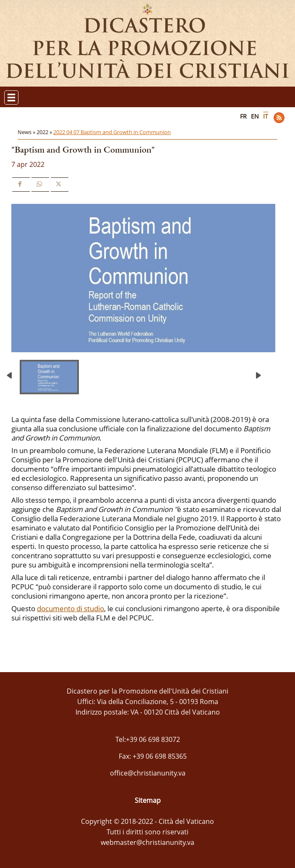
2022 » (45, 132)
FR (243, 116)
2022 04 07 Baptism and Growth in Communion (112, 132)
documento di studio (70, 608)
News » (27, 132)
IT (266, 116)
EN (255, 116)
